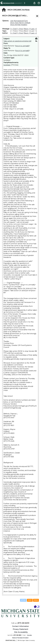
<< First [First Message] (14, 29)
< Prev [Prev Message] (20, 29)
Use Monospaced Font (19, 21)
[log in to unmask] (22, 46)
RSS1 (30, 600)
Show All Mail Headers (19, 25)
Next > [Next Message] (27, 29)
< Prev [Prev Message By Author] (20, 33)
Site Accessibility (21, 632)
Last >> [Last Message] (34, 29)
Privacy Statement (20, 629)
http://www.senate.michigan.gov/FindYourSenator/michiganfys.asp (20, 407)
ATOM (23, 600)
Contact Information (20, 626)
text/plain (7, 65)
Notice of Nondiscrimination (20, 638)
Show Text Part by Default (20, 23)
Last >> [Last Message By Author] (34, 33)
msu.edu (29, 635)
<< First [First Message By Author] (14, 33)
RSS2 (36, 600)
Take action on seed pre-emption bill (17, 41)
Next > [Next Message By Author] (27, 33)
